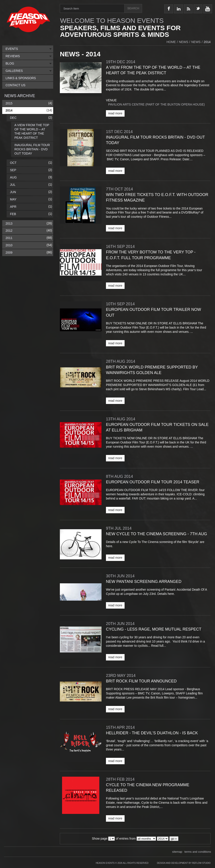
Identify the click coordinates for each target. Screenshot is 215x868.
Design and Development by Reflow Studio (184, 863)
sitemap (177, 852)
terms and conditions (198, 852)
